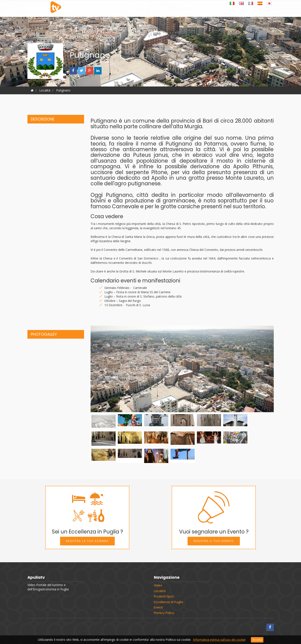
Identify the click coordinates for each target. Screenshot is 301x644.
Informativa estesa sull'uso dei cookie (219, 640)
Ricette (200, 13)
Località (159, 13)
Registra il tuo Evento (214, 541)
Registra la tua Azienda (87, 541)
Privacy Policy (164, 613)
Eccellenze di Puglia (225, 13)
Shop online (254, 13)
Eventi (273, 13)
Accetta (257, 640)
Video (143, 13)
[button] (104, 369)
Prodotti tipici (180, 13)
